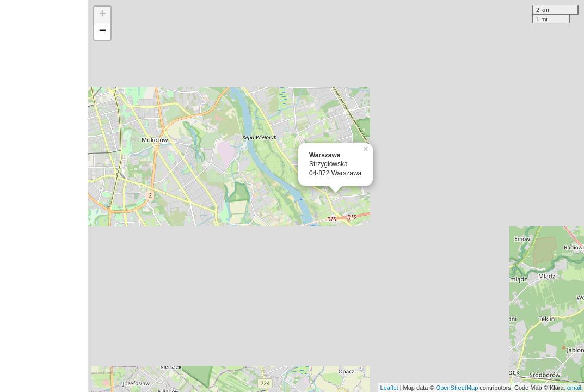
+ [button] (103, 15)
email (574, 388)
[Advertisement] (44, 196)
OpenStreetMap (457, 388)
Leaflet (389, 388)
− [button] (103, 32)
